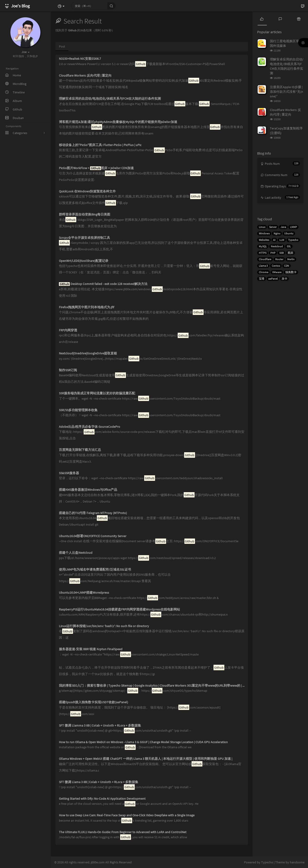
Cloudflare (265, 259)
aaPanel (273, 279)
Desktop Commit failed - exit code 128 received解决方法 (103, 284)
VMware (277, 272)
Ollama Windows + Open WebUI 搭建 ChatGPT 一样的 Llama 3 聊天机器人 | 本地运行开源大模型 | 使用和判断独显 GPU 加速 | (146, 759)
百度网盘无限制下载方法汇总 (80, 450)
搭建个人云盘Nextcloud (76, 553)
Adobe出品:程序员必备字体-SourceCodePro (90, 427)
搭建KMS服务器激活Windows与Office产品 (88, 490)
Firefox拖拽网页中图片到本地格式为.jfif (87, 307)
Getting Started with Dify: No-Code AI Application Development (102, 799)
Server (273, 227)
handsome (297, 862)
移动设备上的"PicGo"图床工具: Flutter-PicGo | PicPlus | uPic (100, 145)
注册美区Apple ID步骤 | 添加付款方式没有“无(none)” (287, 92)
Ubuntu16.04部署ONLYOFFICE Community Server (93, 536)
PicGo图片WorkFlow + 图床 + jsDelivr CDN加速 (96, 168)
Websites (264, 240)
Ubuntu (289, 233)
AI (274, 240)
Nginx (277, 233)
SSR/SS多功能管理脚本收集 (78, 410)
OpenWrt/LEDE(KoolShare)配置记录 (84, 261)
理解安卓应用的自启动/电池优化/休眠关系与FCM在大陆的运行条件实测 (110, 99)
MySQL (263, 246)
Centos (276, 266)
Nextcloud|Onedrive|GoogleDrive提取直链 (88, 353)
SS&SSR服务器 (69, 473)
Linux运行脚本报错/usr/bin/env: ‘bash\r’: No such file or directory (104, 626)
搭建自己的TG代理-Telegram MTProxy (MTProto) (93, 513)
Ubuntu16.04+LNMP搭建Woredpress (84, 593)
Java (283, 227)
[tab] (262, 18)
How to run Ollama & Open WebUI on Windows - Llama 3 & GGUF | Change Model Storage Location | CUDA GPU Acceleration (143, 742)
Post (62, 46)
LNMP (293, 227)
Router (279, 259)
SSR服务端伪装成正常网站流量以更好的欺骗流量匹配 (97, 393)
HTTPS (263, 253)
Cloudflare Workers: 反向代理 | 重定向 (85, 76)
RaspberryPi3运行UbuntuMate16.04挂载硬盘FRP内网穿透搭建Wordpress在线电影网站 (119, 609)
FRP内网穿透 (68, 330)
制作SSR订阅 (68, 370)
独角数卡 (291, 272)
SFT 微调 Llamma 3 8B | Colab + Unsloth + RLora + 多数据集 (100, 726)
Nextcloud (277, 246)
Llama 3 (263, 266)
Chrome (264, 272)
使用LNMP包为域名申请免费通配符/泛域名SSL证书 (95, 570)
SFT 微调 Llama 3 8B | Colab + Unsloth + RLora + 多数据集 (99, 782)
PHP (273, 253)
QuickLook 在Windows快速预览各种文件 (87, 191)
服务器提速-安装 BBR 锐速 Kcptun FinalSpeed (91, 649)
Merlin (291, 259)
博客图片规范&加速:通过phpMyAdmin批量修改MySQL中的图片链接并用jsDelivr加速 (118, 122)
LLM (282, 240)
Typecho (293, 240)
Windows (264, 233)
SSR (282, 253)
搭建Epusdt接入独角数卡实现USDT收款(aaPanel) (93, 702)
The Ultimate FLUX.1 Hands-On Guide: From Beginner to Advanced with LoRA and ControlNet (123, 832)
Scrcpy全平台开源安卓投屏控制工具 (84, 238)
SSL (289, 246)
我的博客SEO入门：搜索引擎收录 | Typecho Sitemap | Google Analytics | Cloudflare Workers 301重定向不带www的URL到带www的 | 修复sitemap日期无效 (152, 686)
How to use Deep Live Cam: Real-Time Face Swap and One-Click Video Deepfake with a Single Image (127, 815)
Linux (262, 227)
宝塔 (262, 279)
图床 (290, 253)
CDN (287, 266)
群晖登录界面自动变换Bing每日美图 (85, 214)
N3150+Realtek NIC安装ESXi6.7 (80, 59)
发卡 (284, 279)
